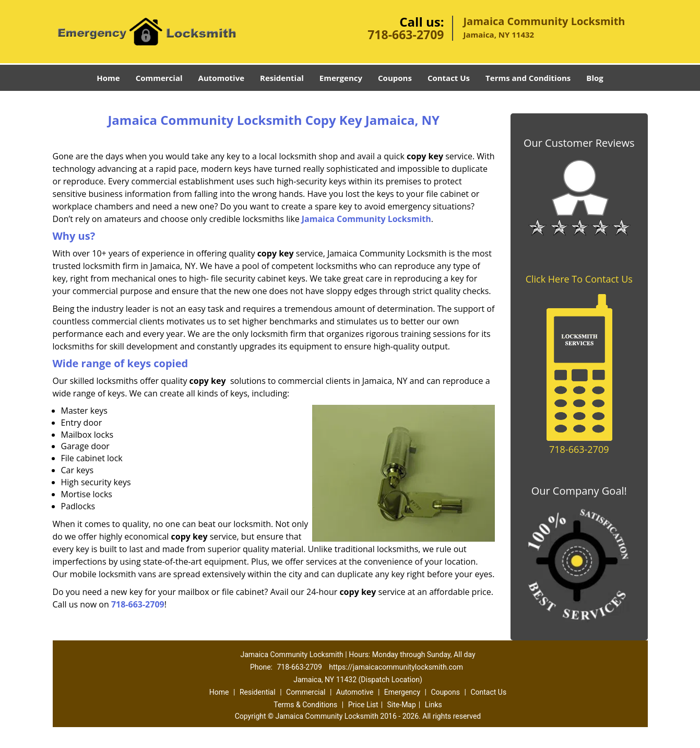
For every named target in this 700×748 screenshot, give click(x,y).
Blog (595, 78)
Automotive (222, 78)
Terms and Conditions (528, 78)
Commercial (159, 78)
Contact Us (449, 78)
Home (108, 78)
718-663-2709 (406, 34)
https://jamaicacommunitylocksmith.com (396, 667)
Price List (363, 705)
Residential (282, 78)
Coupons (395, 78)
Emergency (341, 78)
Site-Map (402, 705)
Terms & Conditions (305, 705)
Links (434, 705)
